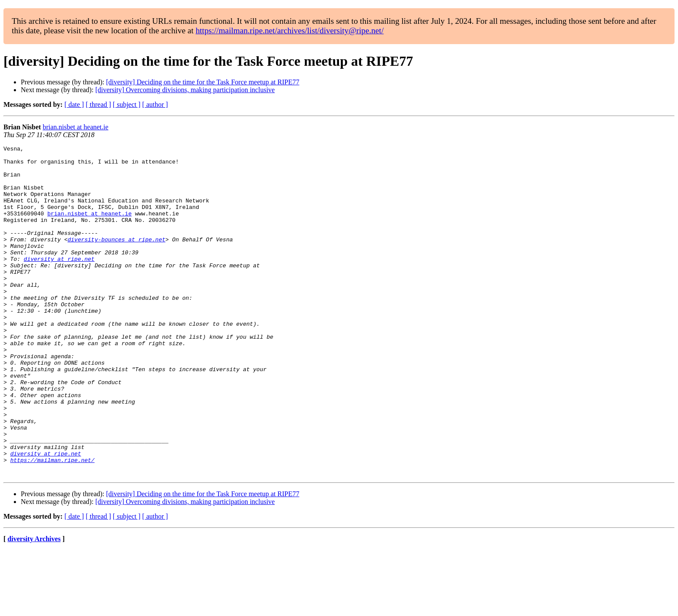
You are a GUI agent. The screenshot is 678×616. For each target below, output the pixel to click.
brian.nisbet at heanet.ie (76, 127)
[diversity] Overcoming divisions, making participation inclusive (185, 90)
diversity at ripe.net (59, 282)
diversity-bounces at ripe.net (116, 259)
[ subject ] (127, 104)
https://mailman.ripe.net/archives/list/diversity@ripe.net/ (289, 30)
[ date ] (74, 104)
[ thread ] (98, 104)
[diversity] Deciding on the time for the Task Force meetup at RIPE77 (203, 82)
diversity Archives (34, 605)
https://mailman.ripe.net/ (53, 523)
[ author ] (155, 104)
